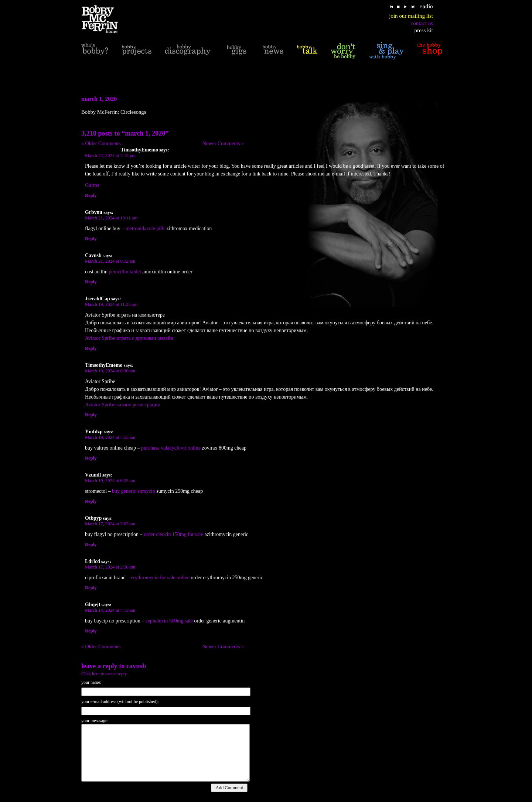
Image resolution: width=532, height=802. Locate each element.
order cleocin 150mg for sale (173, 534)
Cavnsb (136, 666)
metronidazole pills (146, 228)
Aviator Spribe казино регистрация (122, 405)
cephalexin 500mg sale (169, 621)
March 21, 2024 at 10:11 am (111, 218)
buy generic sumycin (134, 491)
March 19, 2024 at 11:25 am (111, 304)
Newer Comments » (223, 144)
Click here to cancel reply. (105, 674)
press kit (424, 30)
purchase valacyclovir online (171, 448)
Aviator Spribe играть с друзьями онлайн (129, 338)
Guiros (92, 185)
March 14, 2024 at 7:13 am (110, 610)
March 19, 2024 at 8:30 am (110, 371)
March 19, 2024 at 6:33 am (110, 481)
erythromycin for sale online (160, 578)
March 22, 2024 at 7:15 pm (110, 156)
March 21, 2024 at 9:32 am (110, 261)
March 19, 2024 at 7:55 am (110, 437)
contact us (422, 23)
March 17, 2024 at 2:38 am (110, 567)
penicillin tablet (125, 272)
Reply (91, 195)
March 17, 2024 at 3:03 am (110, 524)
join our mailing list (411, 16)
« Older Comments (101, 144)
